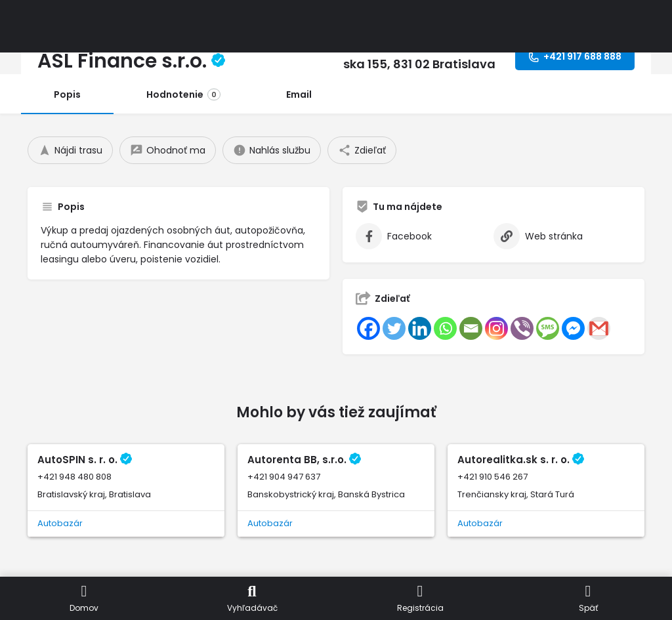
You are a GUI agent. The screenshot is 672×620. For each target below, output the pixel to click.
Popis (67, 94)
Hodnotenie (183, 94)
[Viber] (522, 328)
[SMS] (548, 328)
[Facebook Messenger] (573, 328)
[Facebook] (368, 328)
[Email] (471, 328)
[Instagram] (496, 328)
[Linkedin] (420, 328)
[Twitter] (394, 328)
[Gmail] (599, 328)
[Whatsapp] (445, 328)
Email (299, 94)
